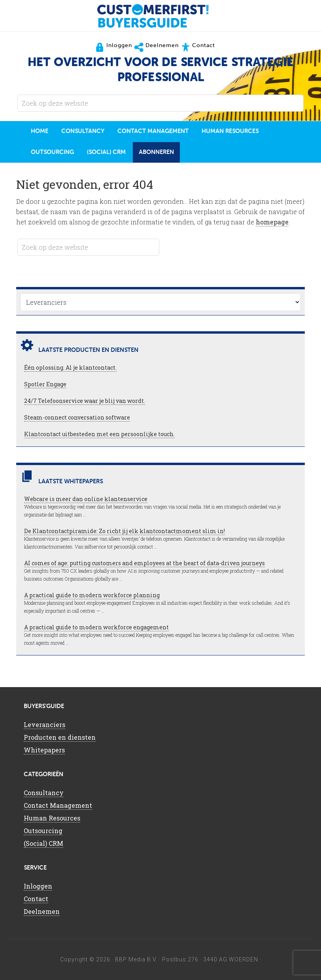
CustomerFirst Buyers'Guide (160, 16)
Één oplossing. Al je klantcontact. (70, 367)
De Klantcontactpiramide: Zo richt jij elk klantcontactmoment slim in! (125, 531)
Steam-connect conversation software (77, 417)
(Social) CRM (43, 843)
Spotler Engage (45, 384)
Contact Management (58, 805)
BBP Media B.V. (136, 959)
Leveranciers (44, 725)
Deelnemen (42, 911)
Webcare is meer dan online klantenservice (86, 499)
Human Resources (52, 818)
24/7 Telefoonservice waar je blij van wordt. (85, 401)
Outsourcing (43, 831)
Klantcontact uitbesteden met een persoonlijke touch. (99, 434)
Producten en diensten (60, 737)
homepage (272, 222)
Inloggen (38, 886)
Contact (36, 899)
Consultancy (44, 793)
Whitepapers (44, 750)
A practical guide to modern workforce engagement (96, 627)
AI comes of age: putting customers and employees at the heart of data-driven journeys (144, 563)
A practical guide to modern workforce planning (92, 595)
